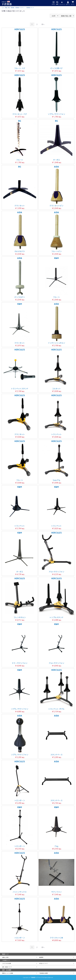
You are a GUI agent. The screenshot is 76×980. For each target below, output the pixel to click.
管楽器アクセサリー (20, 8)
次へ (43, 24)
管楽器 (12, 8)
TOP (3, 8)
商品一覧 (7, 8)
